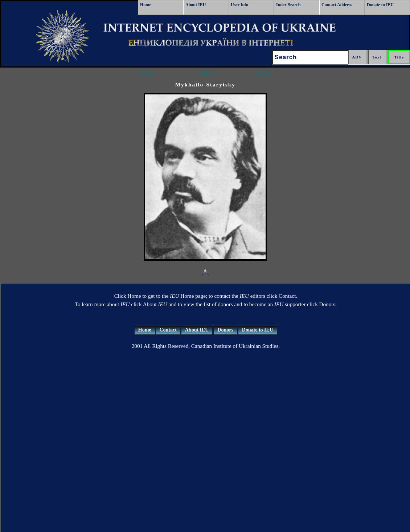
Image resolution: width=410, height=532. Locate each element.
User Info (239, 5)
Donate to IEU (380, 5)
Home (146, 5)
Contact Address (337, 5)
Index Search (288, 5)
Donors (225, 330)
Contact (168, 330)
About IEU (196, 5)
